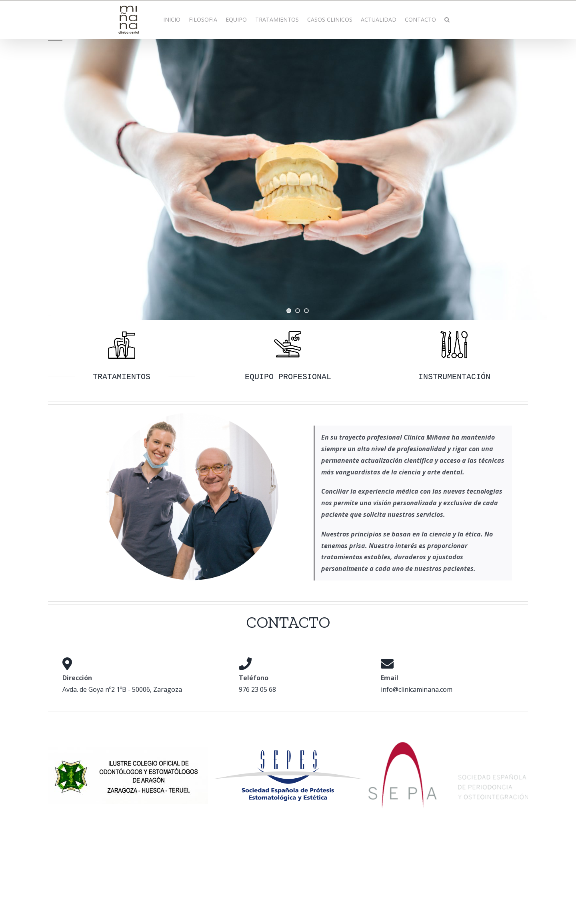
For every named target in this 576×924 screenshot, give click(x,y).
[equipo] (288, 331)
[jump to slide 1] (289, 311)
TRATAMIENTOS (122, 377)
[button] (447, 20)
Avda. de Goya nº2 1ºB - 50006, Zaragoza (122, 689)
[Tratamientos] (122, 331)
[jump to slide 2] (298, 311)
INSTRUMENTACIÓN (454, 377)
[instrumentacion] (454, 331)
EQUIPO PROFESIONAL (288, 377)
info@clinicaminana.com (417, 689)
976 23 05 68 (257, 689)
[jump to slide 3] (306, 311)
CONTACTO (288, 622)
